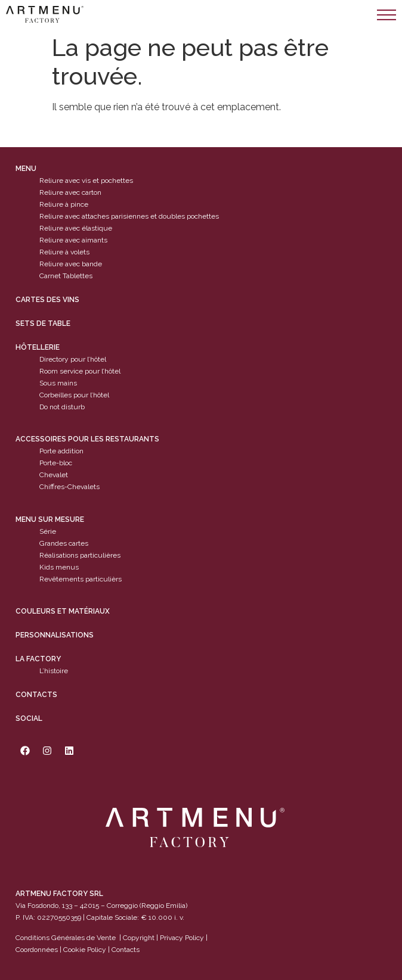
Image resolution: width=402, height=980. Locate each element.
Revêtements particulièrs (81, 579)
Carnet (50, 276)
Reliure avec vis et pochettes (86, 181)
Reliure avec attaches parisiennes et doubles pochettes (129, 216)
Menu (26, 169)
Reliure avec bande (71, 264)
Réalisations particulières (80, 555)
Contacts (36, 695)
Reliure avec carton (70, 192)
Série (48, 531)
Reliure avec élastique (76, 228)
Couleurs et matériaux (63, 611)
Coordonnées (37, 950)
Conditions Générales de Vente (66, 938)
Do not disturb (62, 407)
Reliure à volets (64, 252)
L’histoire (54, 671)
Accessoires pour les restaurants (87, 439)
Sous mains (58, 383)
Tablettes (78, 276)
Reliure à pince (64, 204)
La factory (38, 659)
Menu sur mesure (50, 519)
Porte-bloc (56, 463)
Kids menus (59, 567)
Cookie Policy (85, 950)
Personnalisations (55, 635)
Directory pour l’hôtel (73, 359)
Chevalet (54, 475)
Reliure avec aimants (73, 240)
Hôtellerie (38, 347)
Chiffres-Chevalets (69, 487)
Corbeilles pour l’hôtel (74, 395)
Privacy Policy (182, 938)
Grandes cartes (64, 543)
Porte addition (61, 451)
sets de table (43, 323)
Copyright (139, 938)
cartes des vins (47, 300)
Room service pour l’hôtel (80, 371)
